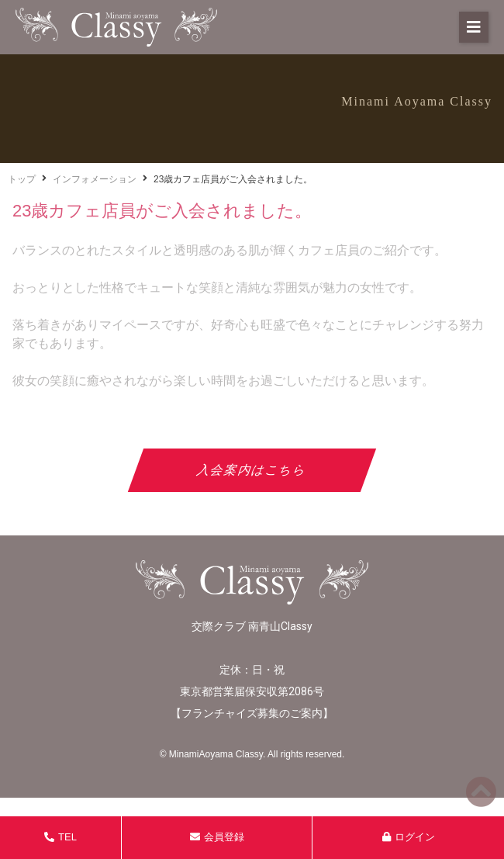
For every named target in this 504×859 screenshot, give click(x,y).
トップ (22, 179)
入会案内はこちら (252, 470)
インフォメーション (95, 179)
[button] (474, 27)
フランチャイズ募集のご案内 (252, 713)
